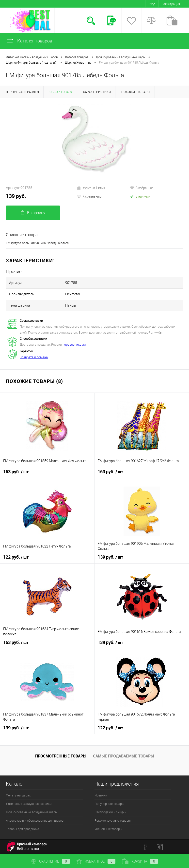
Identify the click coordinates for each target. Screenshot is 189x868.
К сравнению (89, 196)
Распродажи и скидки (110, 812)
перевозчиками (74, 345)
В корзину (33, 213)
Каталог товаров (29, 41)
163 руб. (16, 472)
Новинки (101, 795)
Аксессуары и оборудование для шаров (35, 821)
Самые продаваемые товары (124, 756)
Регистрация (171, 4)
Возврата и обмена (34, 357)
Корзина (140, 861)
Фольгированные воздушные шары (32, 812)
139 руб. (16, 196)
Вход (152, 4)
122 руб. (16, 557)
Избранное (96, 861)
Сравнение (50, 861)
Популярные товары (109, 804)
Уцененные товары (108, 829)
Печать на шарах (18, 795)
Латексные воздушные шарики (29, 804)
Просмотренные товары (61, 756)
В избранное (142, 188)
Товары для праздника (23, 829)
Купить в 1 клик (91, 188)
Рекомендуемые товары (113, 821)
